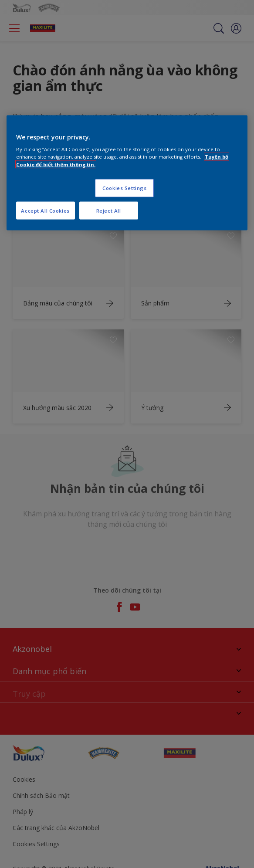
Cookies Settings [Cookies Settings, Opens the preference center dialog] (124, 188)
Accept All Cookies (45, 210)
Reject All (109, 210)
